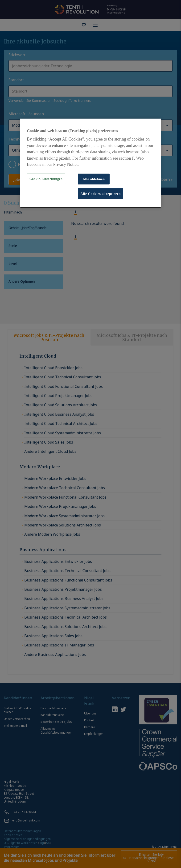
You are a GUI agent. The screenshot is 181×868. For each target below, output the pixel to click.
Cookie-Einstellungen (46, 179)
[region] (90, 163)
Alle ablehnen (94, 179)
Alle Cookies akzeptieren (101, 194)
